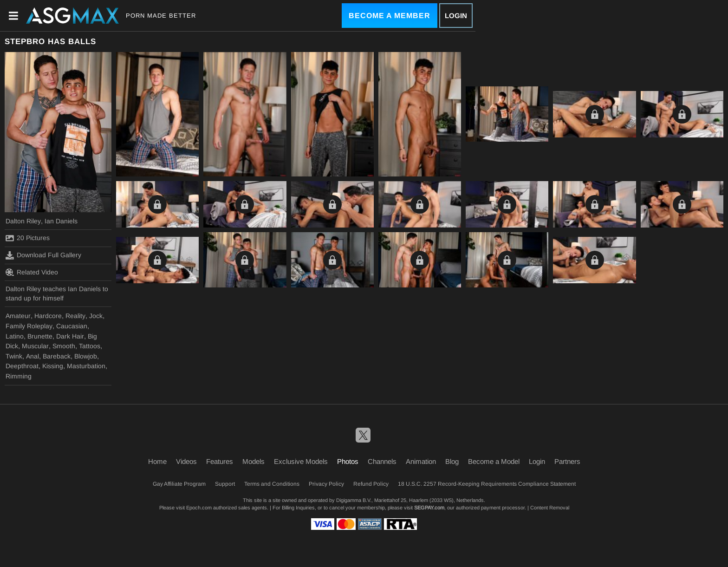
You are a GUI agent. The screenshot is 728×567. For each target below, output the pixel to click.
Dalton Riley (23, 221)
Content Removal (550, 508)
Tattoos (90, 346)
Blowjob (86, 356)
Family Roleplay (29, 326)
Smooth (64, 346)
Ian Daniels (61, 221)
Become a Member (390, 16)
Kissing (53, 366)
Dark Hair (70, 336)
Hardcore (48, 316)
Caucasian (72, 326)
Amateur (18, 316)
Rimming (19, 376)
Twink (14, 356)
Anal (32, 356)
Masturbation (86, 366)
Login (456, 16)
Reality (75, 316)
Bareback (57, 356)
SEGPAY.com (429, 508)
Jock (96, 316)
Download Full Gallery (43, 255)
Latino (15, 336)
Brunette (40, 336)
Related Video (32, 272)
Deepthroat (22, 366)
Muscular (35, 346)
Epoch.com (199, 508)
